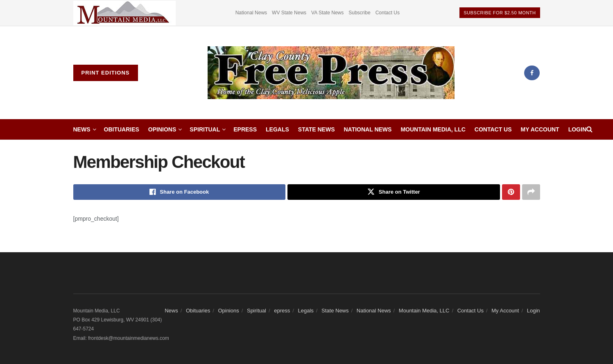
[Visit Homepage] (331, 73)
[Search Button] (589, 129)
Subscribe (359, 13)
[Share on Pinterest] (511, 192)
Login (577, 129)
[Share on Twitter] (394, 192)
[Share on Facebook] (180, 192)
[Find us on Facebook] (532, 73)
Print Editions (106, 73)
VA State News (327, 13)
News (82, 129)
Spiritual (205, 129)
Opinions (162, 129)
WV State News (289, 13)
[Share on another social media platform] (531, 192)
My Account (540, 129)
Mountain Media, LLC (433, 129)
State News (317, 129)
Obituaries (122, 129)
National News (251, 13)
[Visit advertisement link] (124, 13)
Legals (277, 129)
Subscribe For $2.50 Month (500, 13)
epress (245, 129)
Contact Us (388, 13)
